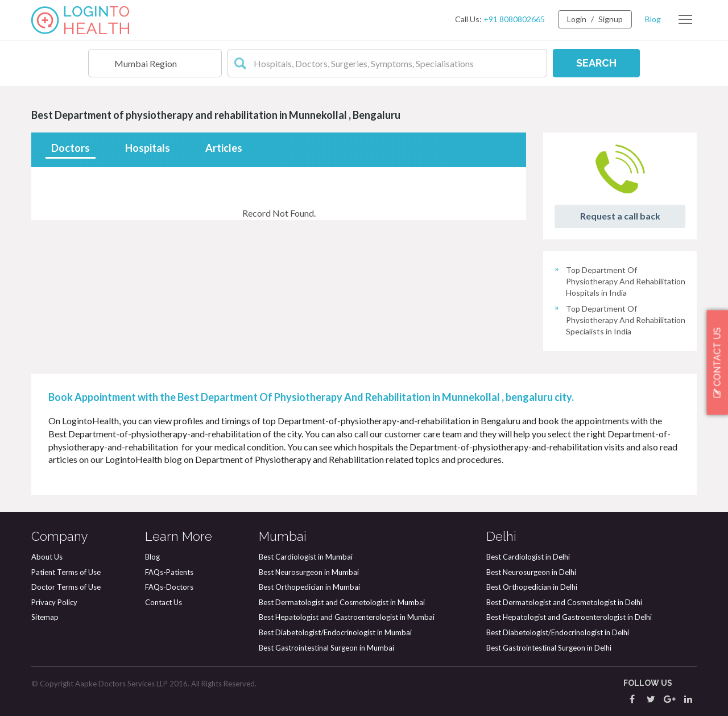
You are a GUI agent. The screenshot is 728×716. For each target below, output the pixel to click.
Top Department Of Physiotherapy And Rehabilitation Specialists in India (626, 320)
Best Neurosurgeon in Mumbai (309, 572)
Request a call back (620, 216)
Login (577, 19)
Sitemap (45, 617)
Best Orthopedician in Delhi (532, 587)
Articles (224, 148)
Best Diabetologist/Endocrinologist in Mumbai (335, 632)
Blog (653, 19)
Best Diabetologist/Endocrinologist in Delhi (558, 632)
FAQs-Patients (169, 572)
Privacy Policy (54, 602)
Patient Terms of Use (66, 572)
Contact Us (164, 602)
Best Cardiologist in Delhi (528, 557)
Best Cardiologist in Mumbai (306, 557)
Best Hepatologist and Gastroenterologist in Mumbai (347, 617)
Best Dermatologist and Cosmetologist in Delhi (564, 602)
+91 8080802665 (514, 19)
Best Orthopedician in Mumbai (309, 587)
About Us (47, 557)
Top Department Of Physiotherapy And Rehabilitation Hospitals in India (626, 281)
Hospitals (148, 148)
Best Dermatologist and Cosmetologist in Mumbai (342, 602)
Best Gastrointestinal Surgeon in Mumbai (326, 648)
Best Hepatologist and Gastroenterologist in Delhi (569, 617)
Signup (611, 19)
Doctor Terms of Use (66, 587)
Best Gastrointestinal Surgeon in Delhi (549, 648)
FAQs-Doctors (169, 587)
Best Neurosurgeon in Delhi (531, 572)
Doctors (71, 148)
